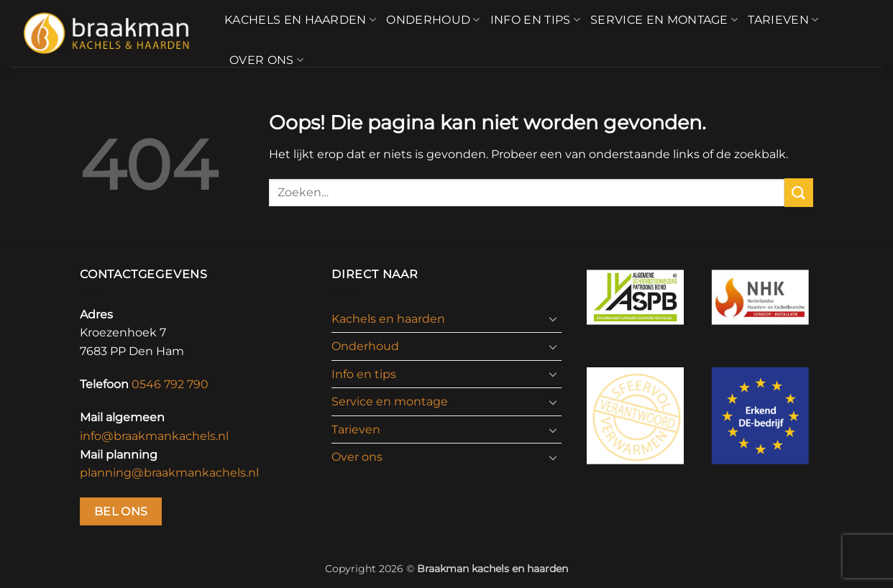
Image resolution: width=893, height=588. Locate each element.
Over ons (266, 60)
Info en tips (535, 20)
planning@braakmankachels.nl (169, 473)
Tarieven (783, 20)
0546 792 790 (170, 384)
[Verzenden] (799, 192)
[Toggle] (553, 318)
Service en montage (664, 20)
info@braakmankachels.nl (154, 436)
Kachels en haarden (300, 20)
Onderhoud (433, 20)
